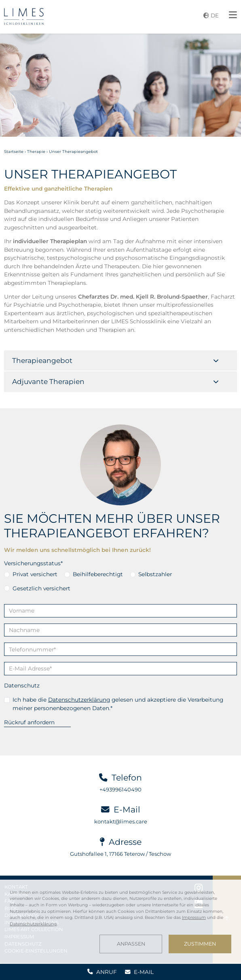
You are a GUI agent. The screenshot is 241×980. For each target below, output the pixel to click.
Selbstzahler (155, 574)
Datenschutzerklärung (79, 700)
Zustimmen (200, 944)
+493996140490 (120, 789)
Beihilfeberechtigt (98, 574)
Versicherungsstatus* (33, 563)
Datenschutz (22, 685)
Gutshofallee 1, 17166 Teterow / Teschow (120, 854)
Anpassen (131, 944)
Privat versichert (35, 574)
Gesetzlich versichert (41, 588)
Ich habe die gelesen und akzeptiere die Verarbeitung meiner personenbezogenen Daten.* (118, 704)
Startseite (14, 152)
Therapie (36, 152)
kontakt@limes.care (121, 821)
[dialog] (120, 921)
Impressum (194, 917)
